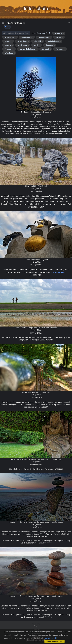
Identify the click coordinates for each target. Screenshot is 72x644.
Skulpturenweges (58, 272)
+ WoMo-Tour (10, 37)
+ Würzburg (9, 53)
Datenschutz (36, 634)
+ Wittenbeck (23, 41)
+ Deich (36, 45)
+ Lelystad (46, 49)
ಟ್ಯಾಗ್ (20, 23)
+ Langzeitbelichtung (28, 49)
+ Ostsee (59, 37)
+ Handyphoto (27, 37)
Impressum (36, 629)
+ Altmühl (38, 41)
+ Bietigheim (23, 45)
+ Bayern (8, 45)
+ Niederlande (44, 37)
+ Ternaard (60, 49)
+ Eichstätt (50, 45)
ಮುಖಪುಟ (11, 23)
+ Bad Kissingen (54, 41)
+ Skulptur (59, 33)
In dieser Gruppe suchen (18, 33)
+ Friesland (9, 49)
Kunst (7, 27)
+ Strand (8, 41)
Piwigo (36, 626)
